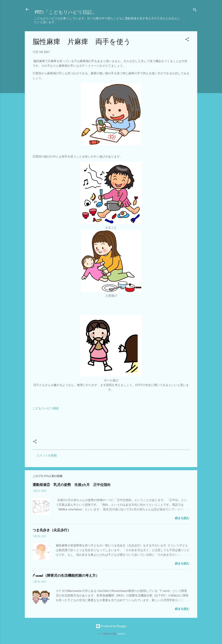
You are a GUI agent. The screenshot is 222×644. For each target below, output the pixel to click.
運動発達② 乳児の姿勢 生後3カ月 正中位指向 (72, 485)
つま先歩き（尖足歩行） (52, 530)
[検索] (195, 11)
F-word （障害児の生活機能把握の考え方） (66, 576)
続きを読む (182, 518)
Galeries (121, 634)
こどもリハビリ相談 (46, 408)
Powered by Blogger (111, 626)
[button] (187, 40)
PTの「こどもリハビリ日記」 (65, 12)
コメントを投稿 (47, 455)
